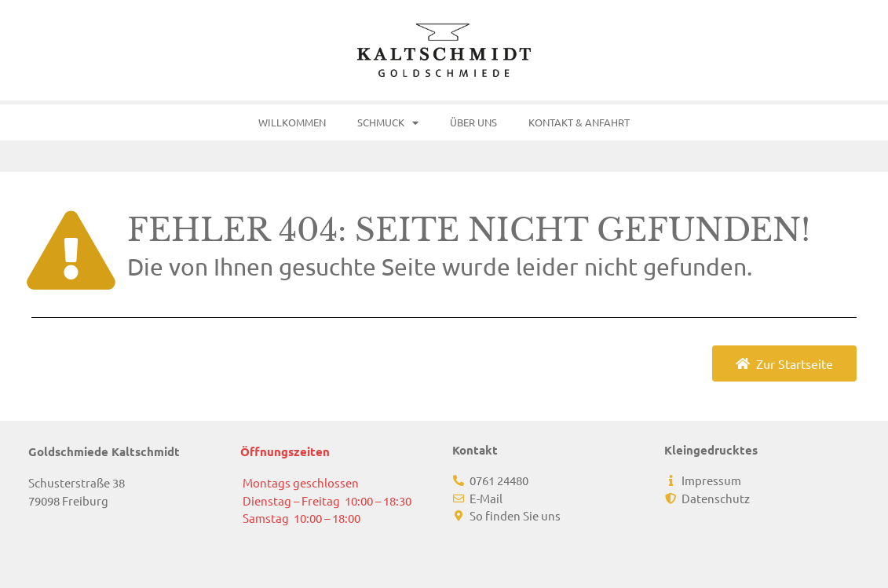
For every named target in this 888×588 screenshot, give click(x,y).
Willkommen (292, 122)
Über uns (473, 122)
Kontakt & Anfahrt (579, 122)
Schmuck (388, 123)
